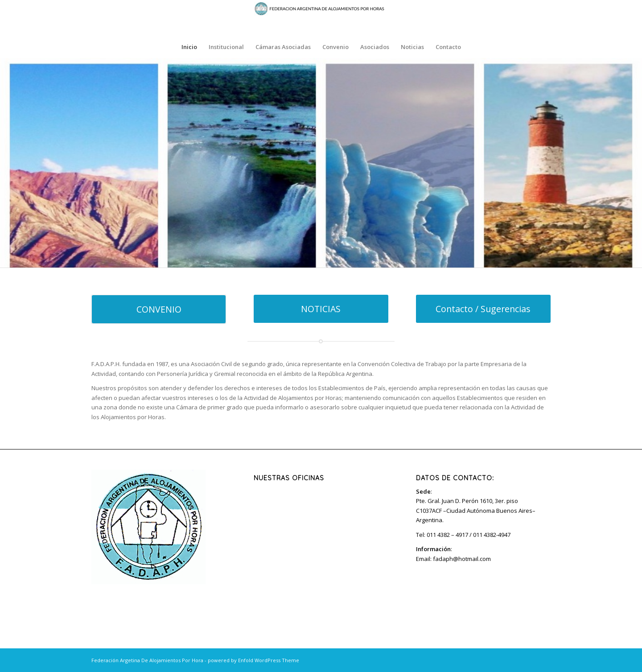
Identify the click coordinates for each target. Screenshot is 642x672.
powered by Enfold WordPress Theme (253, 660)
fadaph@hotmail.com (462, 559)
